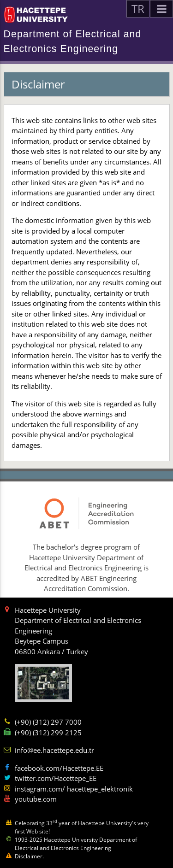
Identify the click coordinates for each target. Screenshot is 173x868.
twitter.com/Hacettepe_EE (56, 778)
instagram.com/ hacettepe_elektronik (74, 789)
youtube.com (36, 799)
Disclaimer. (29, 856)
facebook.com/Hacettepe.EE (59, 768)
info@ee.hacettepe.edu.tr (54, 750)
